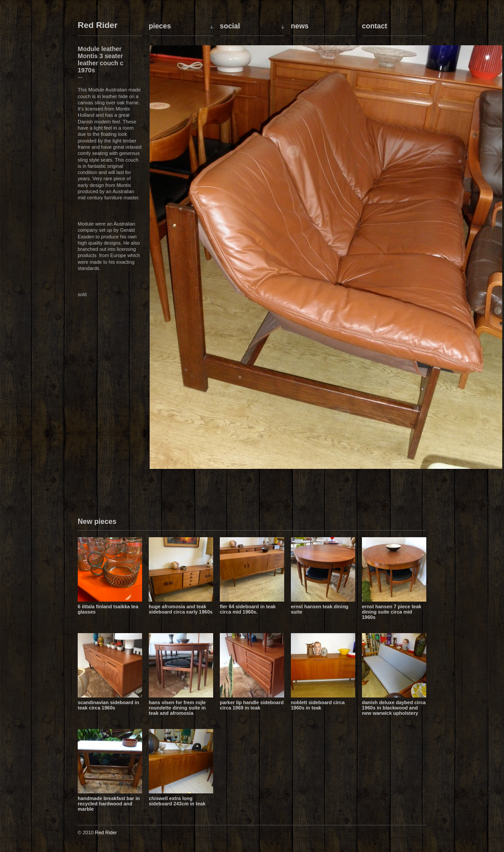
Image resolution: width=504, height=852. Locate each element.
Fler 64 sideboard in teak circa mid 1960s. (248, 609)
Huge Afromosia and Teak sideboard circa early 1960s (181, 609)
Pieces (160, 26)
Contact (375, 26)
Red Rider (98, 26)
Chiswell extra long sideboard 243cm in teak (177, 801)
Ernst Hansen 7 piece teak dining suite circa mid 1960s (392, 612)
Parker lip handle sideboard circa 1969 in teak (252, 705)
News (300, 26)
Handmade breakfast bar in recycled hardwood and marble (109, 804)
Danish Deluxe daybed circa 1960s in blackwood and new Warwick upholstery (394, 708)
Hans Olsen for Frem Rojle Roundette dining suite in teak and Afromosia (177, 708)
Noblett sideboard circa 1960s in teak (318, 705)
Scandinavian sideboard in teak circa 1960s (108, 705)
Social (230, 26)
